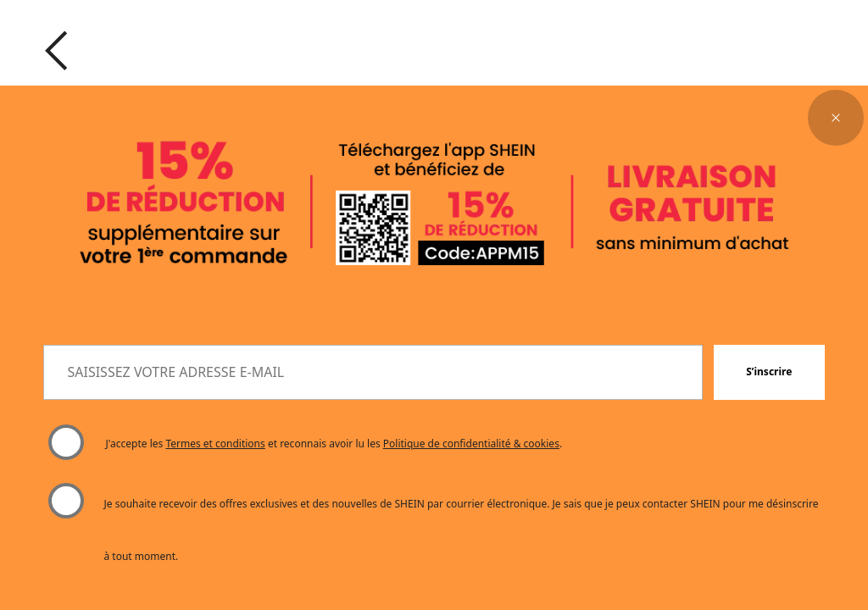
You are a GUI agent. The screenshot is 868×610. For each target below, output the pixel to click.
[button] (836, 118)
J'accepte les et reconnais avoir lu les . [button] (334, 444)
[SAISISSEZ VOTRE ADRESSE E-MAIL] (373, 373)
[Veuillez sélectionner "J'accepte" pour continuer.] (66, 443)
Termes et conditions (215, 444)
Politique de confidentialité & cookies (471, 444)
